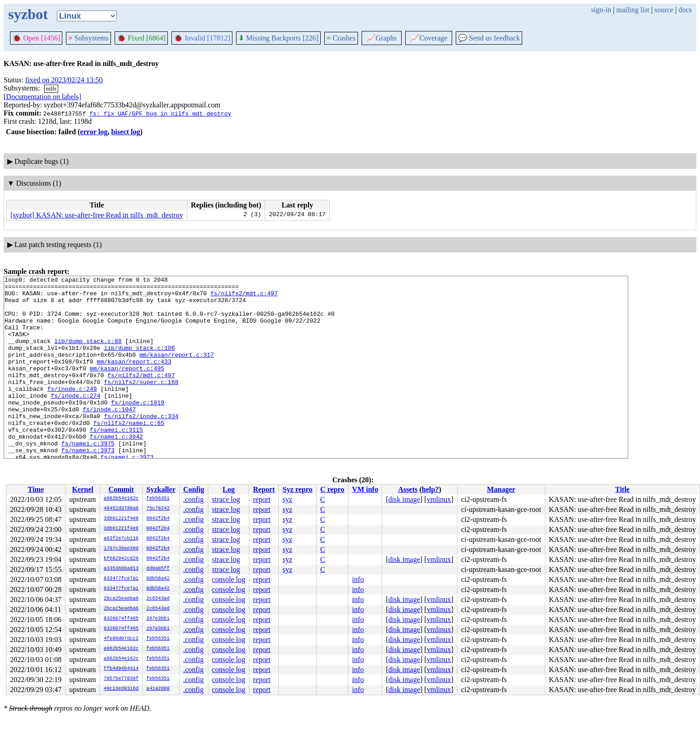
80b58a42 (158, 579)
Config (194, 489)
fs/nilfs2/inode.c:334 (141, 445)
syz (287, 499)
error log (94, 132)
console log (229, 579)
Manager (501, 489)
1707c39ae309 (121, 549)
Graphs (382, 38)
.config (194, 499)
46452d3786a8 (121, 509)
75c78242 (158, 509)
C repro (332, 489)
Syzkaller (161, 489)
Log (229, 489)
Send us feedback (489, 38)
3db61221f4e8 (121, 519)
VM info (365, 489)
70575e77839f (121, 679)
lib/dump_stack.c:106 (139, 363)
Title (622, 489)
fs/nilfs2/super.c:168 (141, 404)
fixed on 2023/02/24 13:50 (64, 80)
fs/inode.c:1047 (109, 436)
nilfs (51, 88)
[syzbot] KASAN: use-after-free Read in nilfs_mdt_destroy (97, 215)
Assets (408, 489)
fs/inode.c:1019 (138, 428)
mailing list (633, 10)
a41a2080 (158, 689)
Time (36, 489)
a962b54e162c (121, 499)
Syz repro (297, 489)
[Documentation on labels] (43, 97)
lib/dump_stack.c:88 (88, 354)
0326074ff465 (121, 619)
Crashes (341, 38)
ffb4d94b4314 (121, 669)
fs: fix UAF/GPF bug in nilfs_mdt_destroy (160, 113)
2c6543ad (158, 599)
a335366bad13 (121, 569)
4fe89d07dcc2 (121, 639)
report (262, 499)
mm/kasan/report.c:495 (127, 387)
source (664, 10)
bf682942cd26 (121, 559)
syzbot (28, 14)
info (358, 579)
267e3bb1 (158, 619)
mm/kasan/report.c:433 (134, 379)
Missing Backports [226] (278, 38)
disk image (404, 499)
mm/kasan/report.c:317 (176, 371)
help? (430, 489)
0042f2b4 (158, 519)
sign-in (601, 10)
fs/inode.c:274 (75, 420)
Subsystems (88, 38)
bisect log (126, 132)
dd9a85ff (158, 569)
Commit (121, 489)
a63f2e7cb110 (121, 539)
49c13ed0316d (121, 689)
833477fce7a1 (121, 579)
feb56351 (158, 499)
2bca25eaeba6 (121, 599)
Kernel (83, 489)
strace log (226, 499)
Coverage (429, 38)
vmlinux (439, 499)
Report (264, 489)
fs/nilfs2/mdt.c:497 (244, 297)
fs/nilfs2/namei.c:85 (129, 453)
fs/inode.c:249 (72, 412)
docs (685, 10)
